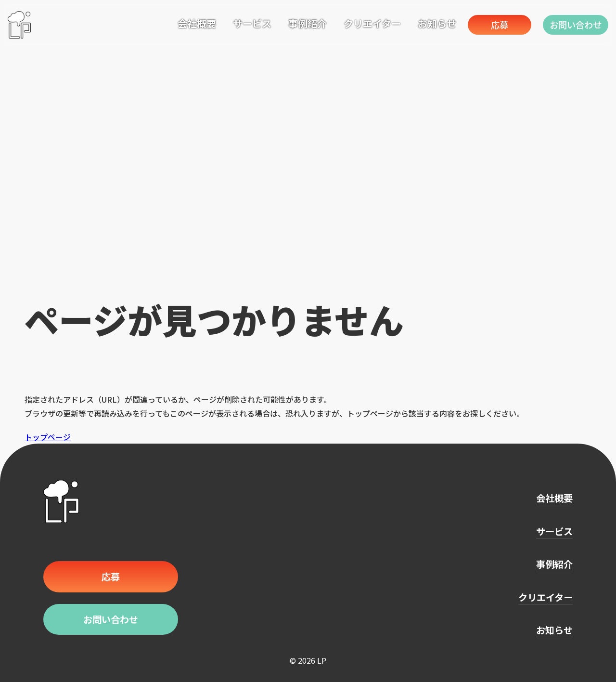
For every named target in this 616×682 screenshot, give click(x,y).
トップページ (48, 437)
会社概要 (190, 23)
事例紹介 (301, 23)
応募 (495, 24)
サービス (245, 23)
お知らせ (430, 23)
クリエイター (366, 23)
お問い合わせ (575, 24)
